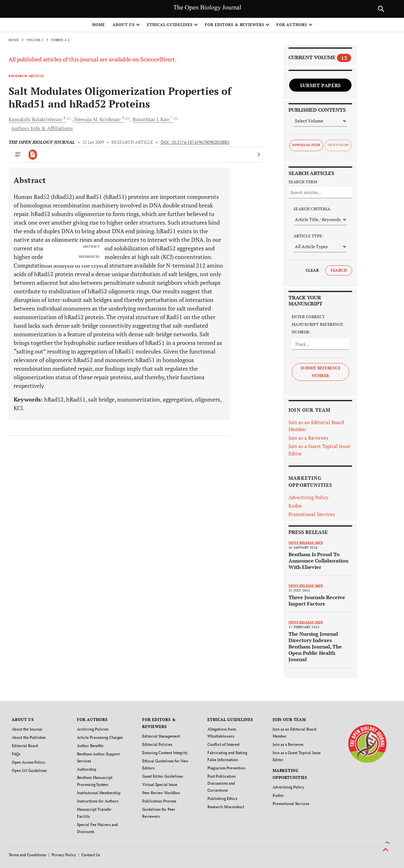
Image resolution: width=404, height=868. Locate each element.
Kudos (295, 506)
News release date (306, 543)
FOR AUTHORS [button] (292, 25)
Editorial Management (161, 736)
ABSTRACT (91, 247)
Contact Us (91, 855)
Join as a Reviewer (309, 438)
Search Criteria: (313, 209)
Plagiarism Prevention (226, 768)
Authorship (87, 769)
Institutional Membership (99, 793)
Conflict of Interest (223, 744)
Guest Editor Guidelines (163, 776)
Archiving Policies (93, 729)
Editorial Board (25, 746)
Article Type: (309, 236)
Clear (312, 270)
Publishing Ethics (222, 798)
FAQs (16, 754)
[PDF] (33, 155)
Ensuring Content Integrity (165, 753)
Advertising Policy (309, 497)
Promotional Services (312, 514)
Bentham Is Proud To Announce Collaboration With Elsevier (318, 561)
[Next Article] (259, 155)
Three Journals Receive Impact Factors (317, 600)
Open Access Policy (28, 762)
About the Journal (27, 729)
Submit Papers (320, 85)
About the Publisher (29, 737)
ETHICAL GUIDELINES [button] (170, 25)
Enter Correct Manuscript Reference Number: (317, 324)
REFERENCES (89, 257)
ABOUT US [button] (124, 25)
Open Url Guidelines (29, 770)
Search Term (303, 182)
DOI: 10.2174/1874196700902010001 (195, 142)
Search (339, 270)
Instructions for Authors (98, 801)
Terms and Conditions (27, 855)
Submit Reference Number (321, 372)
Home (99, 25)
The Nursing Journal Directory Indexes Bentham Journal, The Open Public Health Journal (315, 647)
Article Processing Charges (100, 737)
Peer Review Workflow (161, 793)
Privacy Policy (64, 855)
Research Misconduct (226, 807)
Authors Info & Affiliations (42, 128)
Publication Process (159, 801)
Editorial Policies (157, 744)
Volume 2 (35, 40)
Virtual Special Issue (160, 784)
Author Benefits (90, 746)
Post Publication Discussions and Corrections (222, 783)
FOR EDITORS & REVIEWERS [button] (235, 25)
